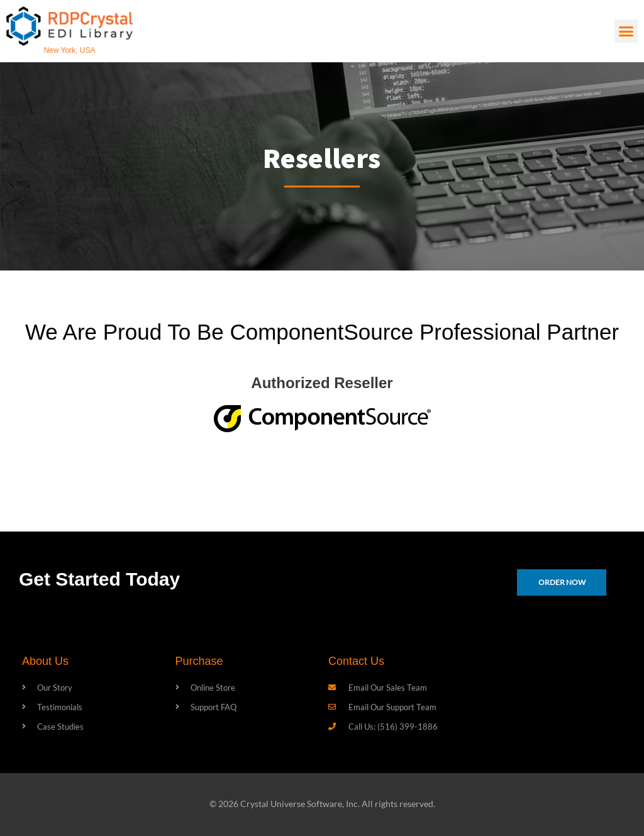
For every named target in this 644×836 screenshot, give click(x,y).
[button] (626, 31)
